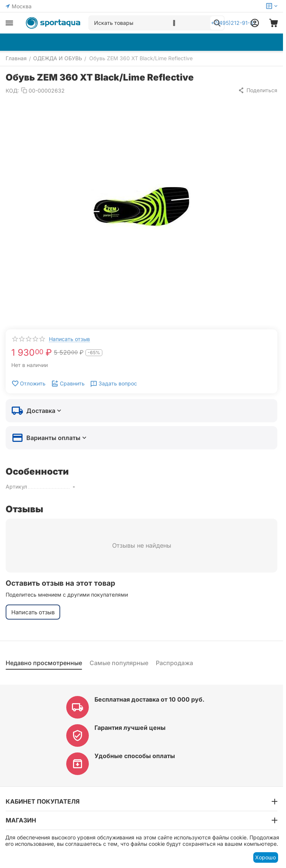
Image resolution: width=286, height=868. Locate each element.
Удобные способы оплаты (135, 756)
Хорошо (265, 857)
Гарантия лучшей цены (130, 728)
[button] (258, 90)
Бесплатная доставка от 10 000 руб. (149, 699)
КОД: (12, 91)
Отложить (28, 384)
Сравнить (68, 384)
